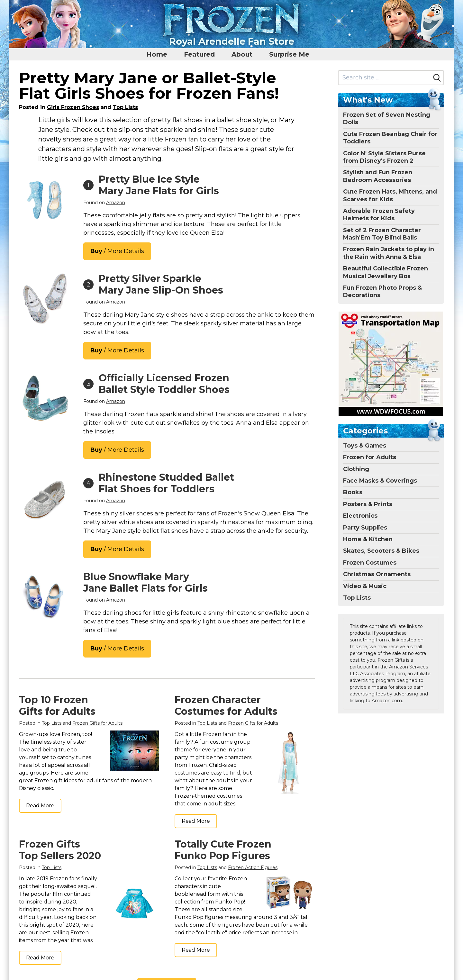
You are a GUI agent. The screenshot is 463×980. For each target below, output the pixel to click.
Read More (40, 806)
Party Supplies (365, 528)
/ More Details (117, 251)
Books (353, 492)
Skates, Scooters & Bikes (381, 551)
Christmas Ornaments (377, 574)
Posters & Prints (368, 504)
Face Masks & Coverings (380, 481)
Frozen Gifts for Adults (97, 723)
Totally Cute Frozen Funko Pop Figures (223, 850)
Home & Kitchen (368, 539)
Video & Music (365, 586)
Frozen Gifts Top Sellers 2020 (60, 850)
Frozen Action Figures (253, 867)
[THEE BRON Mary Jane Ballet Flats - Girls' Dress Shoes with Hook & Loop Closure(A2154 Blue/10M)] (45, 597)
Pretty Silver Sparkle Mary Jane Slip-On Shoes (161, 284)
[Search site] (385, 78)
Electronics (360, 516)
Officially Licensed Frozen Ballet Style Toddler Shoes (164, 384)
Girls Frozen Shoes (73, 107)
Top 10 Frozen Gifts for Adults (57, 706)
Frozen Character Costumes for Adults (226, 706)
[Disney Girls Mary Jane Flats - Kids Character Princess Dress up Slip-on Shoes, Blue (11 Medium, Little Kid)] (45, 398)
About (242, 54)
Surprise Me (289, 54)
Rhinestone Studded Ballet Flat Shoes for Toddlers (166, 483)
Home (157, 54)
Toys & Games (365, 446)
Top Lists (125, 107)
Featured (199, 54)
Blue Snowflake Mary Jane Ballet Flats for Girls (145, 582)
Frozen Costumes (370, 563)
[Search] (437, 78)
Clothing (356, 469)
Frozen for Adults (370, 457)
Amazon (116, 203)
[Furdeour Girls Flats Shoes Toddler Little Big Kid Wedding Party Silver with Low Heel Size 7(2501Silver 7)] (45, 299)
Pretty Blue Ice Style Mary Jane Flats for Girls (159, 185)
